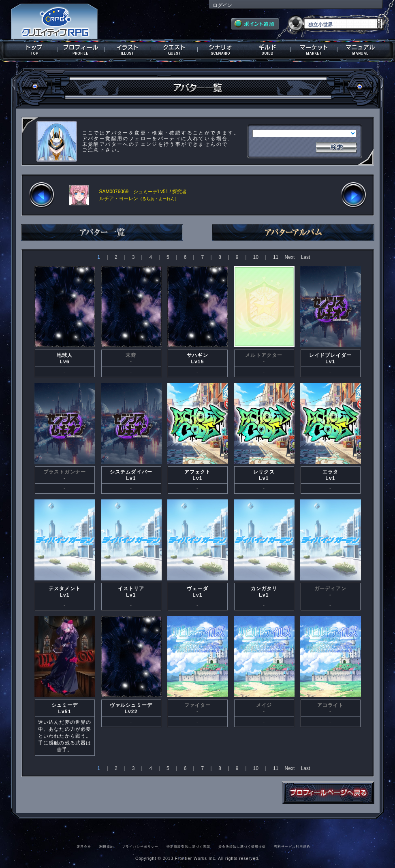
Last (306, 257)
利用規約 (107, 847)
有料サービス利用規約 (292, 847)
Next (290, 257)
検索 (336, 147)
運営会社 (84, 847)
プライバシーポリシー (140, 847)
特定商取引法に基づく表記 (188, 847)
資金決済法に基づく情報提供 (242, 847)
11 (276, 257)
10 (256, 257)
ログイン (222, 5)
